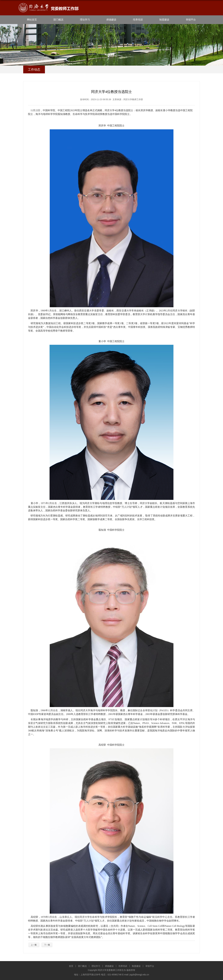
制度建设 (164, 20)
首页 (71, 966)
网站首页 (32, 20)
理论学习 (85, 20)
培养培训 (138, 20)
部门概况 (58, 20)
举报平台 (191, 20)
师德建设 (111, 20)
